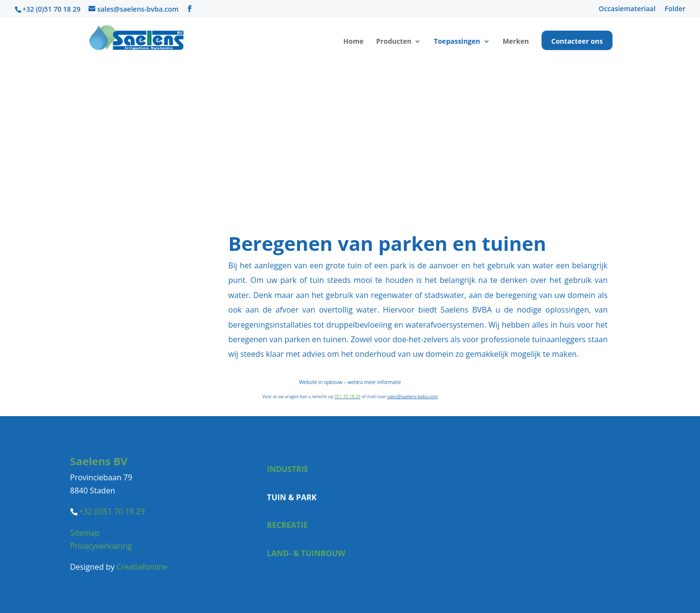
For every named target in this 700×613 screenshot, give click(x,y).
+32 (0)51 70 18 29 (51, 9)
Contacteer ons (577, 42)
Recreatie (287, 525)
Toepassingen (457, 42)
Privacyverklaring (101, 546)
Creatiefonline (142, 567)
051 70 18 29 (347, 396)
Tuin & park (292, 497)
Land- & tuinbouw (306, 553)
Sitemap (85, 533)
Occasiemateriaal (627, 9)
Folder (675, 9)
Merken (516, 42)
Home (353, 42)
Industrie (288, 469)
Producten (394, 42)
